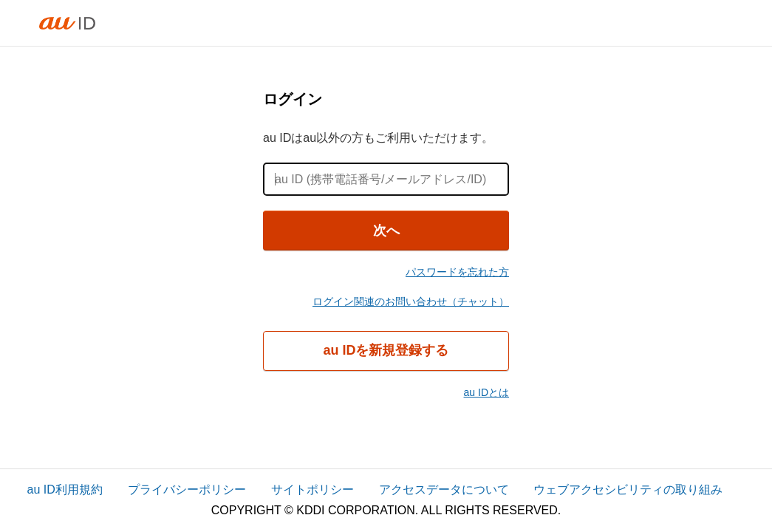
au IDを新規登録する (386, 350)
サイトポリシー (312, 490)
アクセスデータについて (444, 490)
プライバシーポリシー (187, 490)
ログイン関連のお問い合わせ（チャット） (411, 301)
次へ (386, 231)
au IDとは (486, 392)
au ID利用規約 (65, 490)
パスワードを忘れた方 (457, 272)
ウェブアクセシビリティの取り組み (628, 490)
